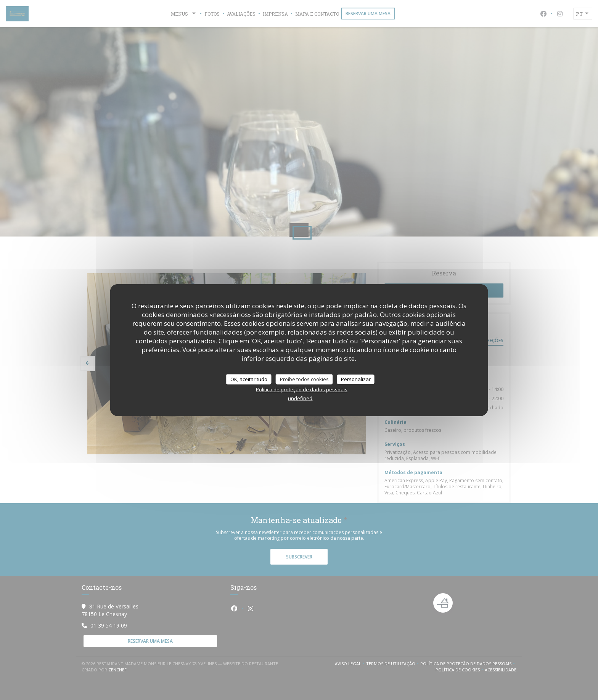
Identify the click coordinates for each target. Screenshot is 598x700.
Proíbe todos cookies (304, 379)
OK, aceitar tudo (249, 379)
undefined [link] (300, 398)
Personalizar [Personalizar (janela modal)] (356, 379)
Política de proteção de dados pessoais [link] (302, 389)
